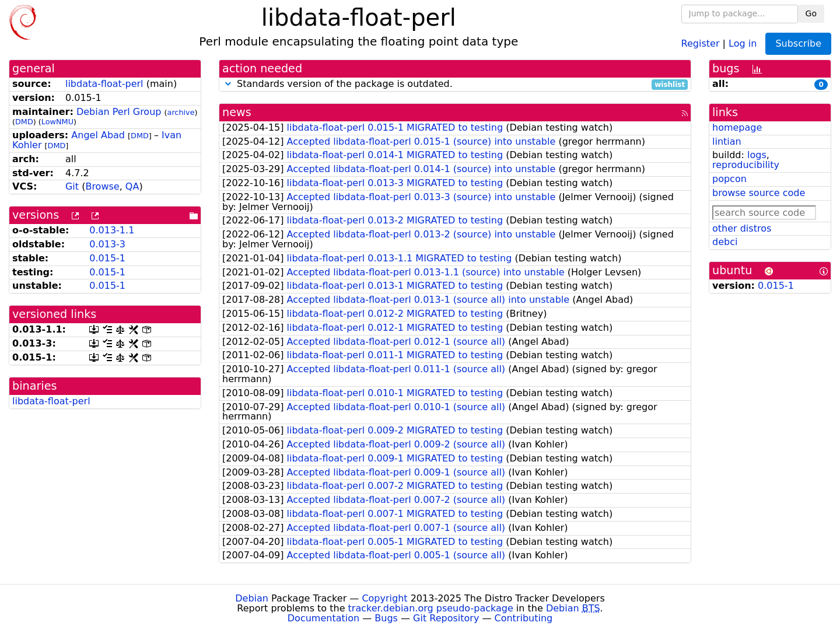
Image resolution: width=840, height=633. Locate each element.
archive (181, 112)
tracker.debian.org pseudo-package (431, 608)
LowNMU (57, 122)
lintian (727, 141)
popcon (729, 179)
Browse (102, 186)
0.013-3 (107, 244)
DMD (24, 122)
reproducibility (746, 165)
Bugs (386, 618)
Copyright (384, 598)
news (237, 112)
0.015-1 (107, 258)
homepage (737, 127)
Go (811, 13)
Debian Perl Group (119, 112)
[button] (228, 84)
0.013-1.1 (112, 230)
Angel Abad (98, 135)
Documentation (323, 618)
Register (701, 43)
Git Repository (446, 618)
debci (725, 242)
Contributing (524, 618)
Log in (743, 43)
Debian (252, 598)
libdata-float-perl (104, 84)
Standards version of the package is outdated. (455, 84)
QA (132, 186)
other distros (742, 228)
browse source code (759, 193)
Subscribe (798, 43)
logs (757, 155)
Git (72, 186)
